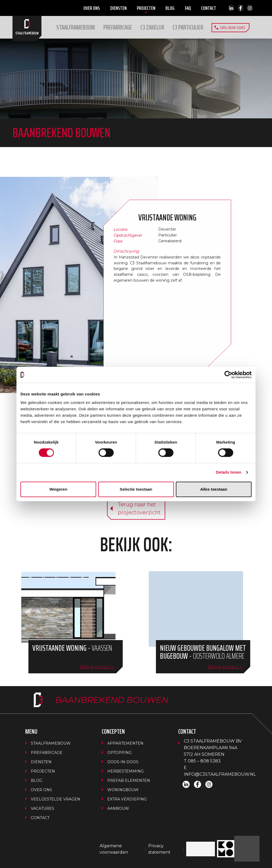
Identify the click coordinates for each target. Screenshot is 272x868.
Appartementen (125, 743)
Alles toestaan (214, 489)
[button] (152, 27)
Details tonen (229, 472)
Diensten (118, 8)
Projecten (146, 8)
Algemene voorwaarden (114, 849)
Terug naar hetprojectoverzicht (139, 508)
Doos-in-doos (123, 762)
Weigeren (58, 489)
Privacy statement (159, 849)
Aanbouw (118, 808)
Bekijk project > (97, 667)
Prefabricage (118, 27)
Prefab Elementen (129, 781)
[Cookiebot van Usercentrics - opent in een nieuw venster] (228, 375)
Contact (209, 8)
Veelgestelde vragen (56, 799)
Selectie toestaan (136, 489)
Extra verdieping (127, 799)
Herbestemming (126, 771)
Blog (170, 8)
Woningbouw (123, 790)
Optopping (120, 753)
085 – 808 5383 (204, 761)
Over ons (92, 8)
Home (27, 28)
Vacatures (42, 808)
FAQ (188, 8)
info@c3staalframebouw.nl (220, 774)
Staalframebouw (76, 27)
